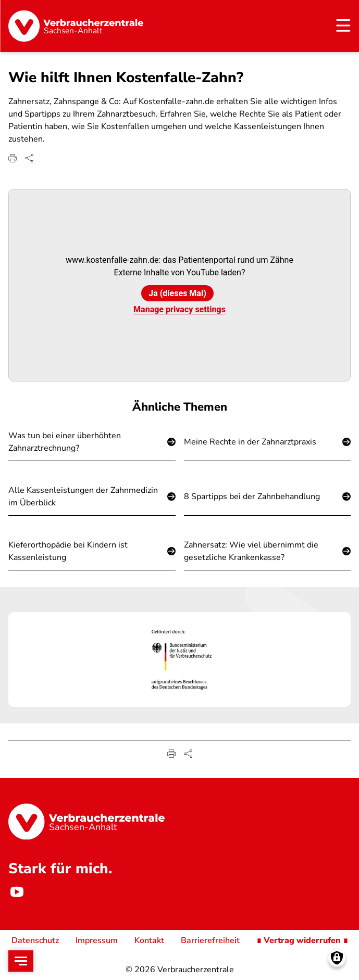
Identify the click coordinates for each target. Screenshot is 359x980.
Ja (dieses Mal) (177, 294)
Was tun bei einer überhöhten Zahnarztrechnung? (65, 442)
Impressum (97, 940)
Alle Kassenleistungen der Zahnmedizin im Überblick (83, 497)
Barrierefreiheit (210, 940)
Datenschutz (35, 940)
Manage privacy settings (180, 310)
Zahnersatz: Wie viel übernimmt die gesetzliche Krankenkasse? (251, 551)
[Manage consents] (337, 958)
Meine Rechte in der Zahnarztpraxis (250, 442)
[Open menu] (21, 961)
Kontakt (149, 940)
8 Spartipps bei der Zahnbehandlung (252, 497)
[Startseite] (76, 26)
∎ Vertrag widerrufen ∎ (302, 940)
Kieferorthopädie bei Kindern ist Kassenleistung (68, 551)
